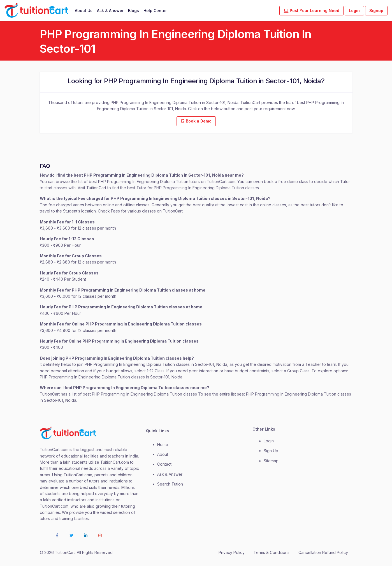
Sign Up (271, 451)
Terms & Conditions (272, 552)
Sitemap (271, 461)
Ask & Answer (110, 11)
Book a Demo (196, 121)
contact (164, 464)
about (163, 454)
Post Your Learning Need (311, 11)
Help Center (155, 11)
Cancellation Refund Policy (323, 552)
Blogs (134, 11)
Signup (376, 11)
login (269, 441)
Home (163, 444)
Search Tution (170, 484)
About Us (84, 11)
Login (354, 11)
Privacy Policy (232, 552)
